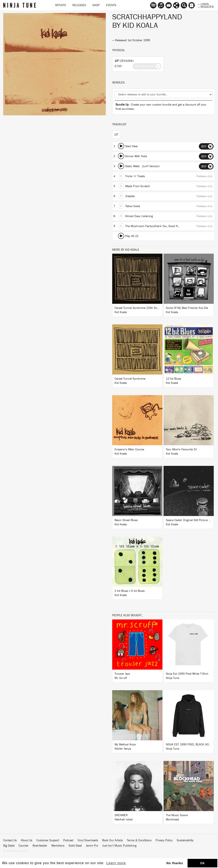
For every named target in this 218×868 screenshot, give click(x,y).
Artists (61, 5)
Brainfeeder (40, 846)
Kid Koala (140, 25)
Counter (24, 846)
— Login (203, 4)
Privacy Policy (164, 840)
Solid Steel (75, 846)
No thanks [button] (175, 863)
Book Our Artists (113, 840)
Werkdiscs (58, 846)
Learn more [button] (116, 863)
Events (111, 5)
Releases (79, 5)
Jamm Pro (92, 846)
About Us (27, 840)
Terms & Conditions (139, 840)
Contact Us (10, 840)
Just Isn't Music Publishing (119, 846)
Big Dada (9, 846)
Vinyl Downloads (88, 840)
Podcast (68, 840)
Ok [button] (202, 863)
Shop (96, 5)
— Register (206, 7)
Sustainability (185, 840)
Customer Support (48, 840)
